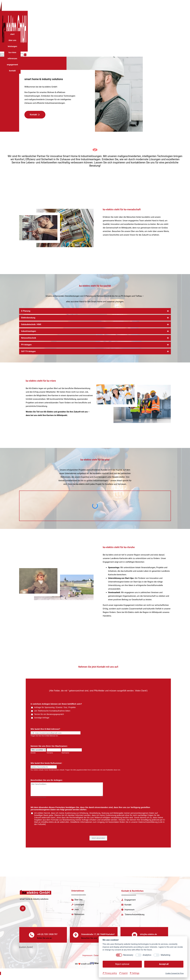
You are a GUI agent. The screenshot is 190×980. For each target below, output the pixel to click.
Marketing (165, 955)
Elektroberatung (28, 318)
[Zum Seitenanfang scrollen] (0, 978)
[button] (95, 311)
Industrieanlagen (29, 331)
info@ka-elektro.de (149, 936)
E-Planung (26, 311)
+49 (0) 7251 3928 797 (47, 936)
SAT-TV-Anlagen (28, 351)
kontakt (12, 71)
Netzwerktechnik (29, 338)
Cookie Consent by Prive (174, 973)
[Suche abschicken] (25, 55)
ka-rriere (12, 52)
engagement (12, 65)
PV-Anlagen (26, 345)
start (12, 34)
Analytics (147, 955)
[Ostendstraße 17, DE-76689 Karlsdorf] (76, 937)
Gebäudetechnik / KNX (31, 324)
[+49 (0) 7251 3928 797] (32, 937)
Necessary (128, 955)
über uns (12, 40)
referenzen (12, 59)
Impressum (87, 959)
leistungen (12, 46)
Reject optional (122, 964)
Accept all (164, 964)
